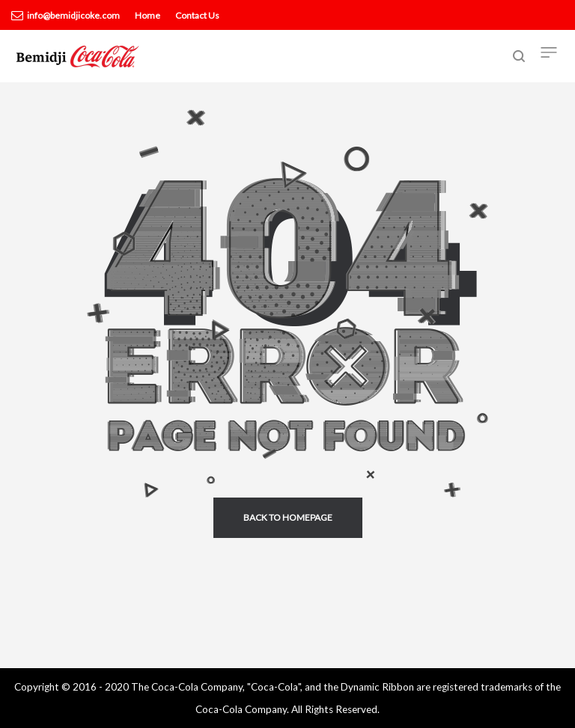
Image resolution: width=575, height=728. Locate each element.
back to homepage (288, 517)
